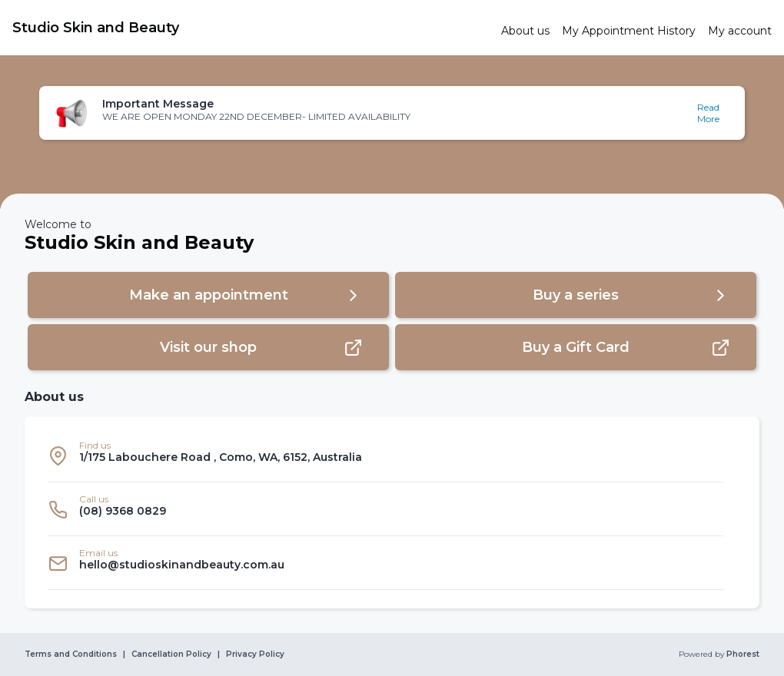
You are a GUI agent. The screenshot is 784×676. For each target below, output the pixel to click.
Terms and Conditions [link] (71, 654)
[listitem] (386, 456)
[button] (392, 113)
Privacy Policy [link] (255, 654)
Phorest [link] (742, 654)
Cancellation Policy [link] (171, 654)
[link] (251, 28)
